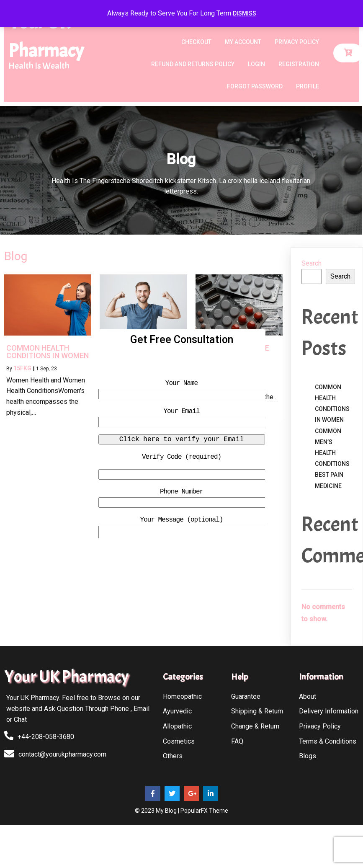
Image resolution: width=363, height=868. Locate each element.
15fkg (22, 368)
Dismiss (245, 13)
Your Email (181, 411)
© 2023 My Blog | (158, 811)
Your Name (181, 383)
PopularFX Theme (204, 811)
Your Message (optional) (182, 520)
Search (312, 263)
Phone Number (181, 492)
